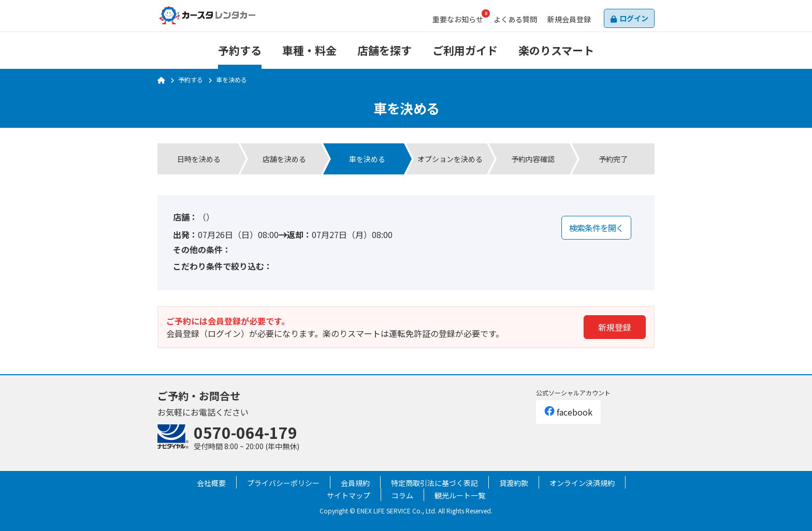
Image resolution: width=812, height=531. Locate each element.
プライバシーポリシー (283, 483)
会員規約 (355, 483)
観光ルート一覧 (460, 495)
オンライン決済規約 (582, 483)
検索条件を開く (596, 228)
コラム (402, 495)
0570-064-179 (245, 432)
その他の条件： (202, 249)
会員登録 (569, 19)
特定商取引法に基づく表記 (434, 483)
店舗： (185, 217)
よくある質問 (515, 19)
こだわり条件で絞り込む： (223, 266)
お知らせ (458, 19)
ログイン (634, 18)
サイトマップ (349, 495)
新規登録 (615, 327)
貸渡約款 (514, 483)
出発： (185, 234)
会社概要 (211, 483)
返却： (299, 234)
